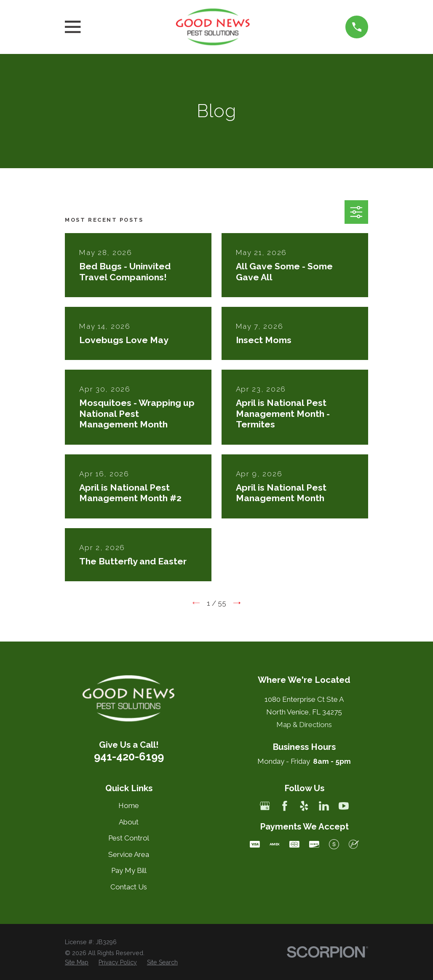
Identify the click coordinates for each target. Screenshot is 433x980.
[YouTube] (344, 806)
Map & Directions (304, 725)
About (129, 822)
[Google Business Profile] (265, 806)
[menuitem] (77, 963)
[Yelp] (304, 806)
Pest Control (129, 838)
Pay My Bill (129, 870)
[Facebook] (285, 806)
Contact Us (129, 887)
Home (129, 805)
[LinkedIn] (324, 806)
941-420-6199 (129, 757)
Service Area (129, 854)
